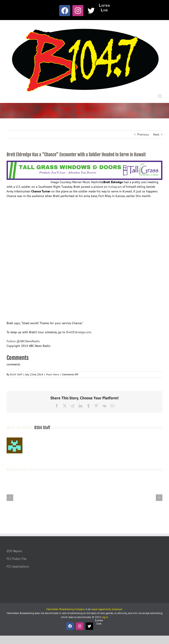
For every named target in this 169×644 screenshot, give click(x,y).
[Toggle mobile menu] (160, 96)
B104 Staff (16, 374)
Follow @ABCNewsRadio (23, 341)
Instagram (115, 187)
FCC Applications (18, 566)
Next (156, 134)
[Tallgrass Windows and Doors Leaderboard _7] (84, 163)
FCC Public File (17, 559)
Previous (143, 134)
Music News (52, 374)
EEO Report (14, 551)
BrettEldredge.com (79, 332)
